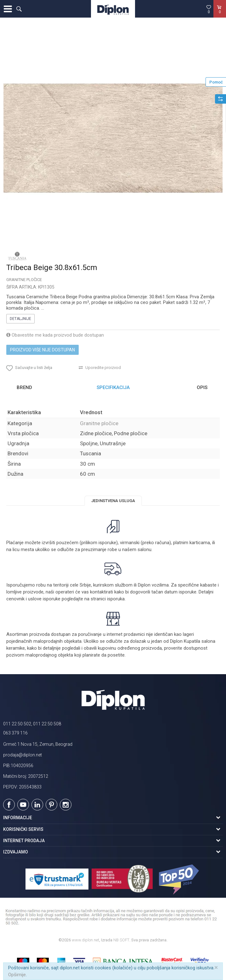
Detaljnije (20, 319)
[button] (19, 9)
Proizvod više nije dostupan (42, 350)
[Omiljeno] (209, 9)
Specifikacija (113, 387)
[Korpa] (220, 15)
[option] (113, 138)
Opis (202, 387)
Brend (24, 387)
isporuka (116, 599)
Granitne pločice (24, 280)
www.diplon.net (85, 940)
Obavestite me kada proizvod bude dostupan (55, 335)
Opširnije (17, 975)
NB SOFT (121, 940)
